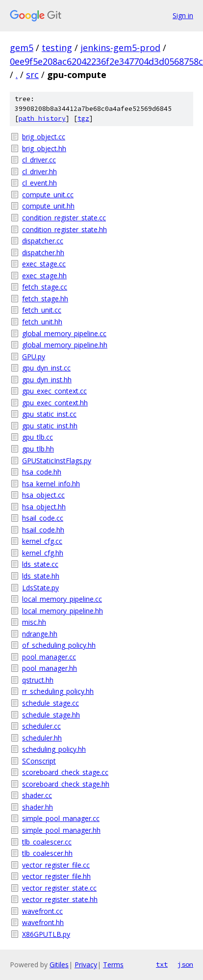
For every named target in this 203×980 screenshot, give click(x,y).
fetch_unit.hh (42, 322)
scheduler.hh (42, 738)
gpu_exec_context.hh (55, 403)
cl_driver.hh (39, 172)
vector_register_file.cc (56, 865)
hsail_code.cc (43, 518)
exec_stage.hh (44, 276)
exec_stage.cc (44, 264)
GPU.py (34, 357)
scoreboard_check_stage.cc (65, 772)
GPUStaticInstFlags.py (57, 461)
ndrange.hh (40, 634)
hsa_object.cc (43, 495)
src (32, 75)
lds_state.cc (40, 564)
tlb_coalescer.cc (47, 842)
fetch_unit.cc (42, 310)
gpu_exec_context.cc (54, 391)
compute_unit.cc (48, 195)
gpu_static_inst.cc (49, 414)
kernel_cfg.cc (42, 541)
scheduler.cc (41, 726)
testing (57, 48)
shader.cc (37, 795)
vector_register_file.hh (56, 876)
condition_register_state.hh (64, 229)
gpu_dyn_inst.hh (47, 380)
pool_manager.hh (50, 668)
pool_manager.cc (49, 657)
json (185, 964)
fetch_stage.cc (45, 287)
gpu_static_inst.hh (50, 426)
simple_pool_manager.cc (61, 818)
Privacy (86, 965)
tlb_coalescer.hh (47, 853)
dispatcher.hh (43, 252)
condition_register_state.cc (64, 218)
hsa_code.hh (42, 472)
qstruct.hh (38, 680)
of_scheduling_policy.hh (59, 645)
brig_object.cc (44, 137)
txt (162, 964)
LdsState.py (40, 588)
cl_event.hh (39, 183)
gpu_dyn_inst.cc (46, 368)
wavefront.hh (43, 922)
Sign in (183, 15)
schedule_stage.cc (51, 703)
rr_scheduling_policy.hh (58, 691)
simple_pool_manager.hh (61, 830)
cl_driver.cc (39, 160)
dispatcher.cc (43, 241)
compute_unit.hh (48, 206)
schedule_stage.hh (51, 715)
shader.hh (38, 807)
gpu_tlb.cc (38, 437)
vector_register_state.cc (59, 888)
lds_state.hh (41, 576)
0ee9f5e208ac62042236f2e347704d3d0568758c (106, 61)
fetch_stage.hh (45, 299)
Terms (113, 965)
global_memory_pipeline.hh (65, 345)
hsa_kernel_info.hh (51, 484)
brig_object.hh (44, 148)
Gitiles (59, 965)
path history (42, 119)
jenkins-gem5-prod (120, 48)
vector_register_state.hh (60, 899)
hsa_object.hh (44, 507)
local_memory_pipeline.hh (63, 611)
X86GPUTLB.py (46, 934)
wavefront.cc (42, 911)
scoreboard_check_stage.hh (66, 784)
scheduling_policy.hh (54, 749)
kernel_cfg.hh (43, 553)
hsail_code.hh (43, 530)
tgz (83, 119)
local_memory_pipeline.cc (62, 599)
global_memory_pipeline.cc (64, 333)
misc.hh (34, 622)
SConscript (39, 761)
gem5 (22, 48)
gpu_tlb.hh (38, 449)
